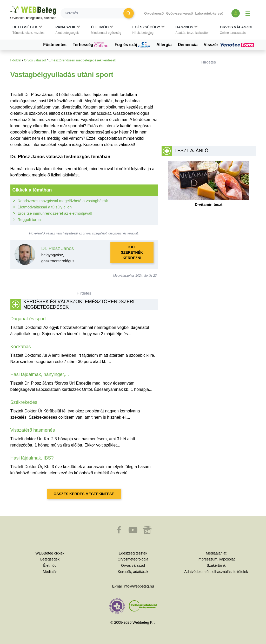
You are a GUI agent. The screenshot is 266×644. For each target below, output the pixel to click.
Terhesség (91, 45)
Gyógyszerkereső (179, 13)
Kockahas (21, 347)
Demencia (188, 45)
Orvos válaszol (35, 60)
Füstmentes (55, 45)
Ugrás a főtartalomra (11, 6)
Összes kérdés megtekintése (84, 494)
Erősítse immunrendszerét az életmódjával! (55, 213)
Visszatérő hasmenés (33, 430)
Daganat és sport (28, 319)
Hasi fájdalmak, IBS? (32, 458)
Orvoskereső (154, 13)
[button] (28, 30)
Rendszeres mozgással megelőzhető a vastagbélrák (63, 201)
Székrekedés (24, 402)
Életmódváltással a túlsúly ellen (45, 207)
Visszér (230, 45)
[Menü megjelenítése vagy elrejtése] (248, 13)
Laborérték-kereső (209, 13)
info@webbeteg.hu (139, 586)
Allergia (164, 45)
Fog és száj (132, 45)
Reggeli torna (29, 219)
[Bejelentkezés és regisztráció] (236, 13)
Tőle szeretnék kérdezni (132, 252)
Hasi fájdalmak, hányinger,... (40, 374)
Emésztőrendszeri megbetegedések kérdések (82, 60)
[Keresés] (95, 13)
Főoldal (16, 60)
